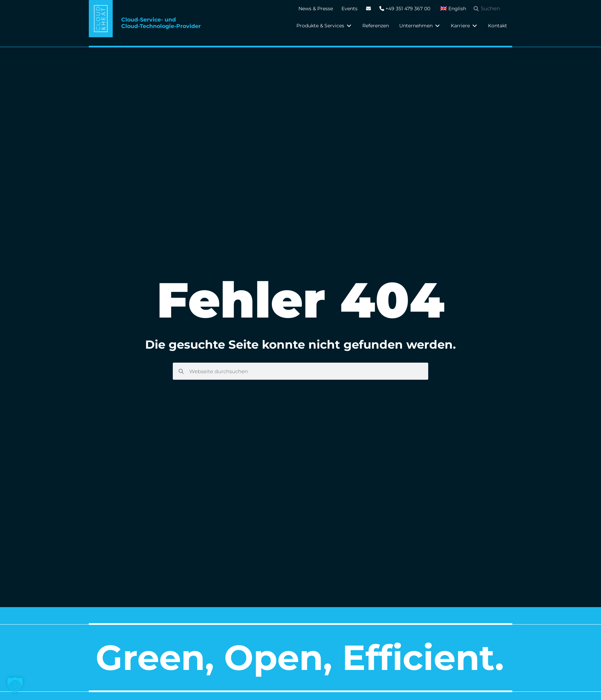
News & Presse (316, 9)
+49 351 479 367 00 (405, 9)
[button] (324, 26)
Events (350, 9)
